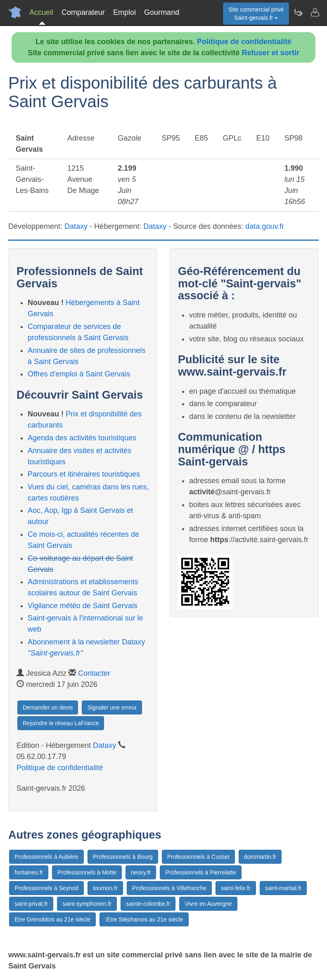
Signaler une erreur (112, 707)
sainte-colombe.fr (148, 904)
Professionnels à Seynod (46, 888)
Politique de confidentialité (244, 42)
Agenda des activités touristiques (82, 438)
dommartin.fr (260, 857)
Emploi (124, 12)
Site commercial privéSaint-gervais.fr (256, 14)
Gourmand (162, 12)
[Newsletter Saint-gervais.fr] (298, 12)
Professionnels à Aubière (46, 857)
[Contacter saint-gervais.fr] (315, 12)
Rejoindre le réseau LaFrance (61, 723)
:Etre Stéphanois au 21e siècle (144, 919)
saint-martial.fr (283, 888)
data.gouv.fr (265, 226)
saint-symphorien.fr (87, 904)
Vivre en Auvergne (208, 904)
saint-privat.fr (31, 904)
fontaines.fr (29, 872)
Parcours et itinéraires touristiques (84, 474)
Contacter (94, 673)
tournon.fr (105, 888)
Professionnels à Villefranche (169, 888)
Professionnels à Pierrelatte (200, 872)
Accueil (41, 12)
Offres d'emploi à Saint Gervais (79, 374)
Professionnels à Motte (87, 872)
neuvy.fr (141, 872)
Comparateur (83, 12)
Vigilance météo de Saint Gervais (83, 606)
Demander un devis (48, 707)
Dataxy (76, 226)
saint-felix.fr (236, 888)
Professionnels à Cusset (198, 857)
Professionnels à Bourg (123, 857)
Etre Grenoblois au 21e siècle (52, 919)
